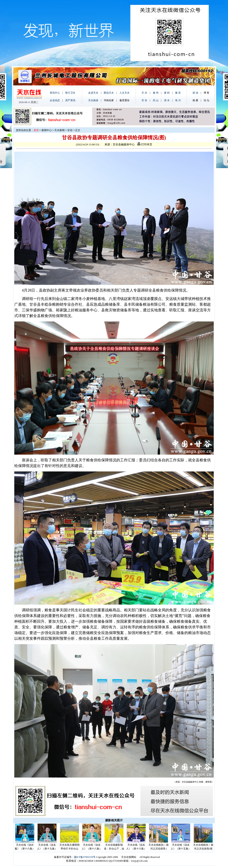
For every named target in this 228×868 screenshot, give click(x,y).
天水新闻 (59, 130)
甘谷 (70, 130)
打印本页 (145, 144)
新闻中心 (47, 130)
